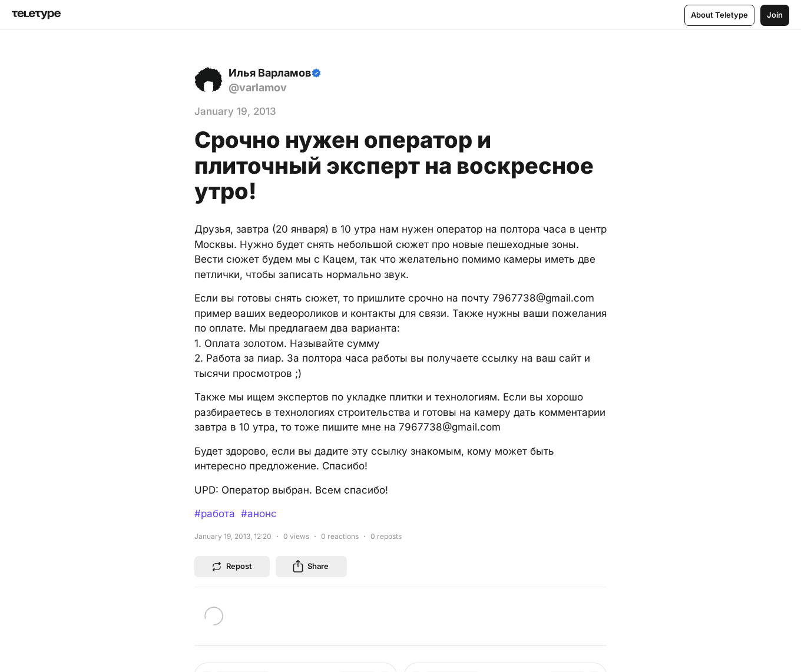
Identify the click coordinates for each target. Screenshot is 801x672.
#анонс (259, 514)
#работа (215, 514)
